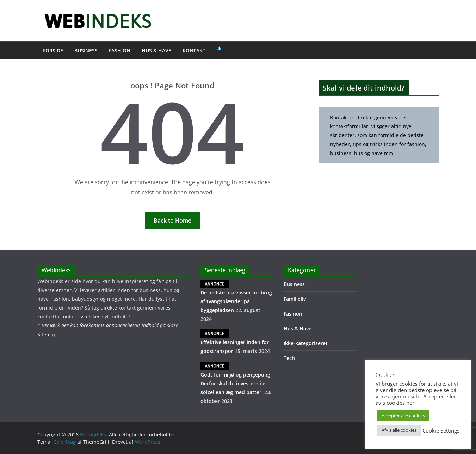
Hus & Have (156, 51)
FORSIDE (53, 51)
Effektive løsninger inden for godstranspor (235, 342)
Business (86, 51)
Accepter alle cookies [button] (403, 416)
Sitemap (47, 334)
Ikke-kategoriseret (306, 343)
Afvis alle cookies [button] (399, 430)
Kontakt (194, 51)
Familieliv (295, 299)
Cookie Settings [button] (441, 430)
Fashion (120, 51)
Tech (289, 358)
